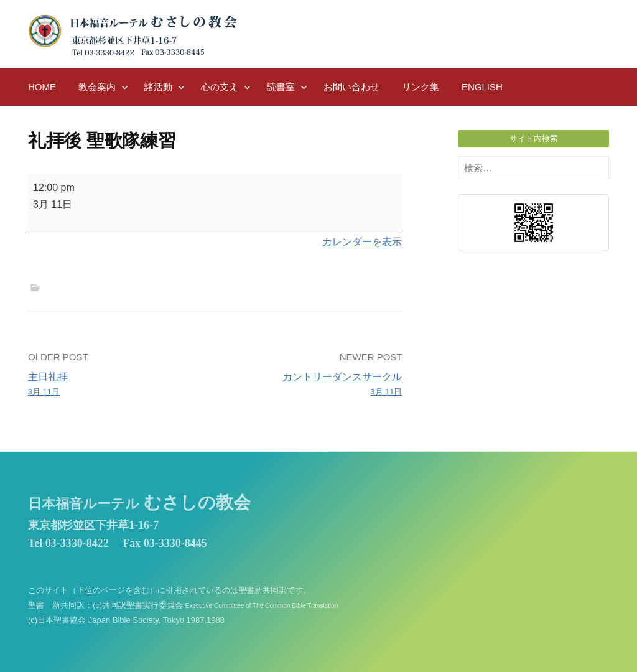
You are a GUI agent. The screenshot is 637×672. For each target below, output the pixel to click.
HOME (42, 87)
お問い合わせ (351, 87)
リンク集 (421, 87)
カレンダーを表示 (362, 242)
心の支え (220, 87)
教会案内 (97, 87)
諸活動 (158, 87)
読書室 (281, 87)
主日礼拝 (118, 385)
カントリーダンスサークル (313, 385)
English (482, 87)
